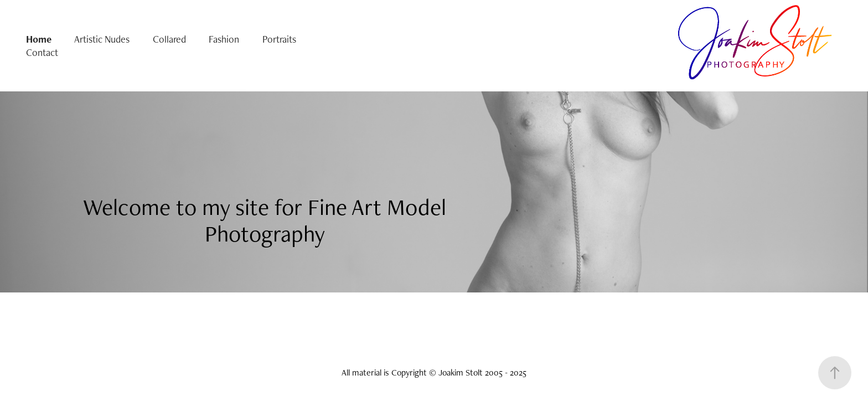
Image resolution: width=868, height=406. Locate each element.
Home (39, 39)
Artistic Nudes (102, 39)
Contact (42, 52)
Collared (169, 39)
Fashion (224, 39)
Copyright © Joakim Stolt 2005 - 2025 (459, 372)
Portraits (279, 39)
